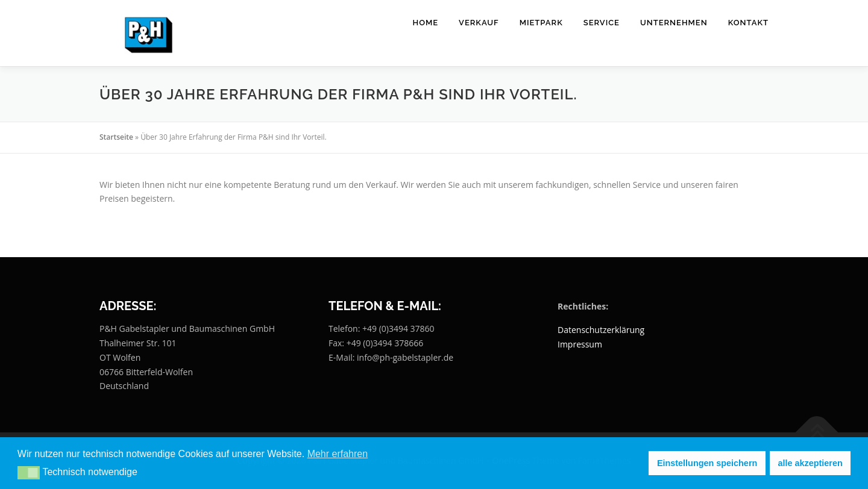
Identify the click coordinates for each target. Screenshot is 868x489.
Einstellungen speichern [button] (707, 463)
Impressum (580, 344)
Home (426, 23)
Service (602, 23)
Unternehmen (674, 23)
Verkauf (479, 23)
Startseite (116, 137)
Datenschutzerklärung (601, 330)
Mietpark (541, 23)
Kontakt (748, 23)
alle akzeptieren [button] (810, 463)
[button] (29, 473)
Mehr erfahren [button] (338, 454)
